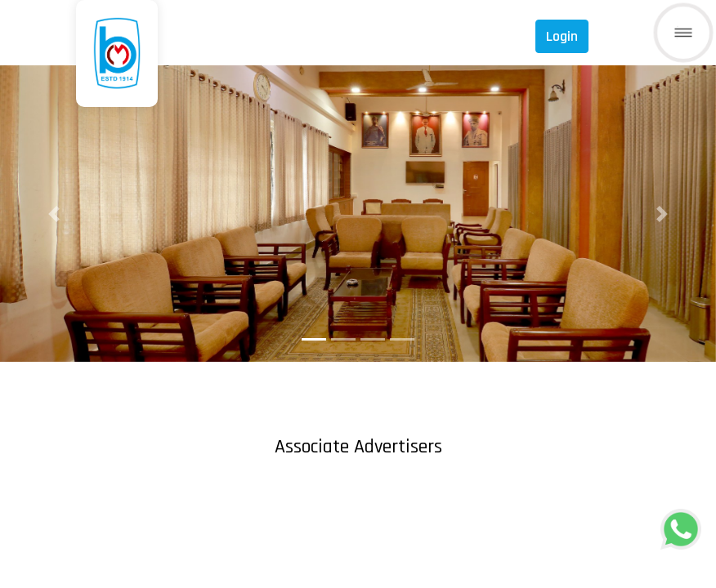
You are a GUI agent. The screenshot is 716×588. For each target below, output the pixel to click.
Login (562, 36)
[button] (54, 214)
